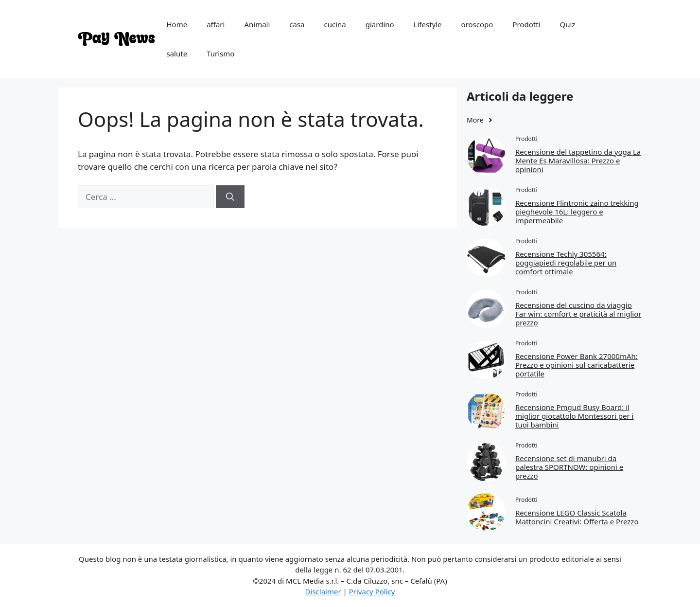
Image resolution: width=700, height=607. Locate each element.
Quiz (567, 24)
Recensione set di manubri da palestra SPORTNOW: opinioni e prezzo (569, 467)
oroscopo (477, 24)
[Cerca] (230, 197)
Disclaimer (323, 591)
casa (297, 24)
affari (216, 24)
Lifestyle (428, 24)
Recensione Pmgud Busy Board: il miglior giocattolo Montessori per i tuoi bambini (574, 416)
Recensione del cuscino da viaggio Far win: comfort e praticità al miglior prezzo (578, 314)
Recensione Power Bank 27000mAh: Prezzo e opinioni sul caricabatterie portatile (577, 365)
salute (177, 54)
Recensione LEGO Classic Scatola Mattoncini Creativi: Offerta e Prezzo (577, 517)
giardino (380, 24)
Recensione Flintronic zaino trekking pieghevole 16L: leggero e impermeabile (577, 212)
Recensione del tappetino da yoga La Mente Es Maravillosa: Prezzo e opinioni (578, 161)
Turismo (220, 54)
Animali (257, 24)
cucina (335, 24)
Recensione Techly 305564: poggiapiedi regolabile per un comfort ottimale (566, 263)
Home (177, 24)
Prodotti (526, 24)
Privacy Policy (372, 591)
